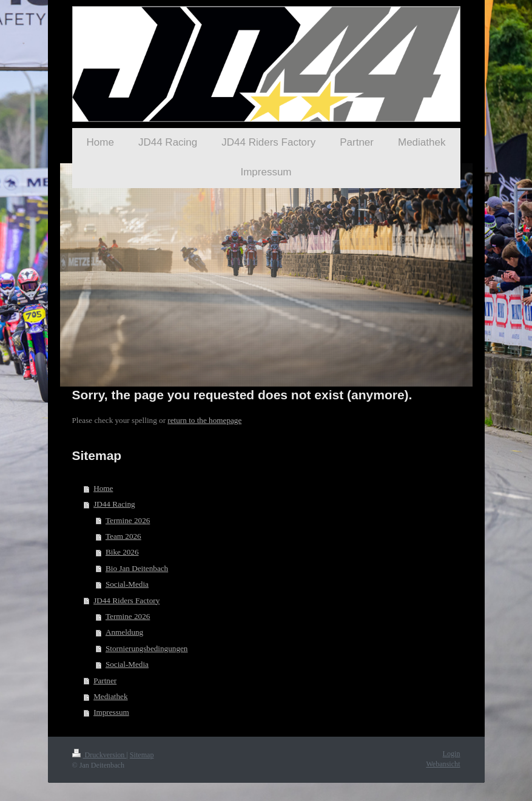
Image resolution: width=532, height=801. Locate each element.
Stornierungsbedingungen (147, 648)
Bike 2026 (122, 552)
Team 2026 (123, 536)
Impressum (111, 712)
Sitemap (142, 755)
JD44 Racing (114, 504)
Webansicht (443, 764)
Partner (105, 681)
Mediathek (110, 696)
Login (452, 754)
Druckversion (99, 755)
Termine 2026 (128, 520)
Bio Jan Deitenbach (137, 568)
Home (103, 488)
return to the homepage (204, 420)
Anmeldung (124, 632)
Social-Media (127, 584)
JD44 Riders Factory (126, 600)
